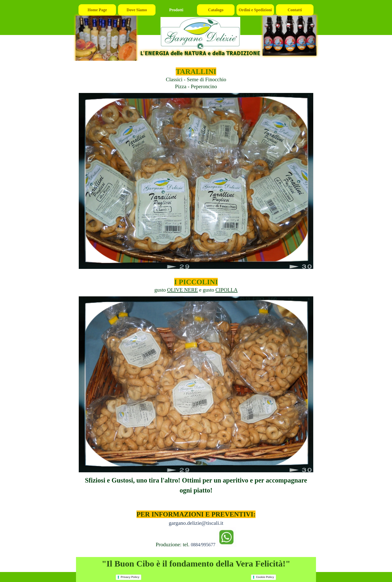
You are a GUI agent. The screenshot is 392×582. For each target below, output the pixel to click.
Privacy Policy (130, 577)
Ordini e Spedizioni (255, 10)
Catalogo (216, 10)
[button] (226, 538)
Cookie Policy (265, 577)
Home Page (97, 10)
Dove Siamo (137, 10)
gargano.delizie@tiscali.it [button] (196, 523)
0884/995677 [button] (203, 545)
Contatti (295, 10)
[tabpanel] (196, 76)
